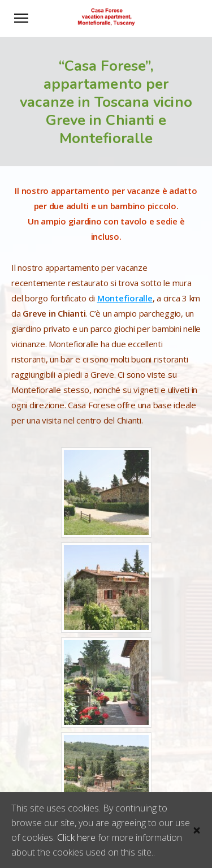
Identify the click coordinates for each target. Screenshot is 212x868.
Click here (76, 837)
